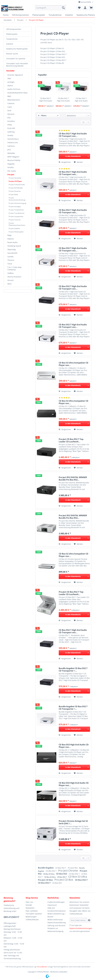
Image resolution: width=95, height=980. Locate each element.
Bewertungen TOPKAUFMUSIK (32, 918)
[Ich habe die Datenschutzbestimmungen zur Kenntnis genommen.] (70, 925)
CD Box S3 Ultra (49, 874)
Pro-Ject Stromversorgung (17, 203)
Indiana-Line (13, 142)
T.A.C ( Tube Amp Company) (14, 268)
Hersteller (10, 71)
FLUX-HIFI (11, 128)
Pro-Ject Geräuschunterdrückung (17, 199)
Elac (9, 118)
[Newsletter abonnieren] (89, 920)
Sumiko (10, 257)
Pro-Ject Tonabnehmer (16, 210)
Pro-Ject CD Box (46, 880)
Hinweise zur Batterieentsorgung (55, 930)
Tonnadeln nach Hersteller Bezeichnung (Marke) (17, 65)
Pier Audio (12, 171)
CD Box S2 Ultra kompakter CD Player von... (74, 555)
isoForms (11, 146)
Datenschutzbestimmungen (81, 928)
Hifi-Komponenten (14, 29)
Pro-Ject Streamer (15, 191)
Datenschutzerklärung (57, 923)
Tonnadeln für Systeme (16, 59)
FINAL (10, 125)
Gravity (10, 135)
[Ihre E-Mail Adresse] (78, 920)
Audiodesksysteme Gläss (18, 93)
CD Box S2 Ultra (50, 877)
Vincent (11, 280)
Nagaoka (11, 164)
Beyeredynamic (14, 100)
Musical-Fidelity (14, 160)
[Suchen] (63, 8)
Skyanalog (12, 249)
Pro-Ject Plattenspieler (16, 232)
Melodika (11, 153)
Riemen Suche (12, 54)
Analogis (11, 82)
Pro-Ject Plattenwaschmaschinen (17, 224)
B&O (9, 96)
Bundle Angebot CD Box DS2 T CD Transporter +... (73, 670)
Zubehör (10, 44)
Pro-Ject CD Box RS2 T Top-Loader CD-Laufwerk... (71, 440)
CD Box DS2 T (61, 868)
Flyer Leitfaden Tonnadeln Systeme (34, 912)
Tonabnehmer (12, 39)
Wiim (10, 284)
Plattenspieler (12, 34)
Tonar (10, 264)
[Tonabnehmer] (55, 15)
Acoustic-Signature (15, 75)
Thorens (11, 260)
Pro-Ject (11, 174)
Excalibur (11, 121)
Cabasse (11, 103)
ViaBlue (11, 273)
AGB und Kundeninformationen (57, 909)
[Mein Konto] (85, 8)
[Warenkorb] (91, 8)
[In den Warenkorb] (74, 156)
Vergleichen (65, 162)
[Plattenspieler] (39, 15)
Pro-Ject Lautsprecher (16, 216)
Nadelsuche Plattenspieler (17, 49)
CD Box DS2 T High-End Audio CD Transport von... (46, 100)
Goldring (11, 132)
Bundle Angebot (46, 868)
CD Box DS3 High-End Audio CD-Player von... (74, 746)
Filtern (42, 115)
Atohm (10, 86)
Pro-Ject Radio (13, 194)
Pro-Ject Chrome (68, 871)
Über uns (29, 902)
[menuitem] (50, 9)
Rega (9, 235)
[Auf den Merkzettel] (78, 162)
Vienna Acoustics (14, 277)
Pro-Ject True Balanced (16, 213)
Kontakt (29, 905)
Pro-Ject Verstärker (15, 178)
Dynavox (11, 114)
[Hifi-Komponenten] (20, 15)
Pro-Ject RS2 (73, 868)
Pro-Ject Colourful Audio (17, 185)
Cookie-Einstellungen (56, 902)
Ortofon (11, 167)
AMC (9, 78)
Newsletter (30, 908)
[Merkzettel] (79, 8)
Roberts (11, 239)
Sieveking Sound (14, 246)
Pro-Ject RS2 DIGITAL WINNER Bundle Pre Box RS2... (73, 479)
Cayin (10, 107)
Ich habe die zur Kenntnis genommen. (81, 928)
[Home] (6, 15)
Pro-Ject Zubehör (14, 228)
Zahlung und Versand (56, 925)
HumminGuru (13, 139)
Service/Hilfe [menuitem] (85, 2)
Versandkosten (42, 967)
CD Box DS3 (62, 874)
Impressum (52, 905)
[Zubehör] (69, 15)
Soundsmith (12, 253)
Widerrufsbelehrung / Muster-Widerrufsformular (56, 917)
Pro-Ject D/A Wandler (16, 188)
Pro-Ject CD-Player (15, 181)
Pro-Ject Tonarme (15, 220)
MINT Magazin (13, 157)
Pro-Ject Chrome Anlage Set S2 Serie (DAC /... (73, 822)
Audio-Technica (14, 89)
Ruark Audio (12, 242)
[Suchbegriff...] (50, 8)
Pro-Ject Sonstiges (15, 207)
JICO (9, 150)
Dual (9, 110)
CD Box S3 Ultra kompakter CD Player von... (74, 364)
